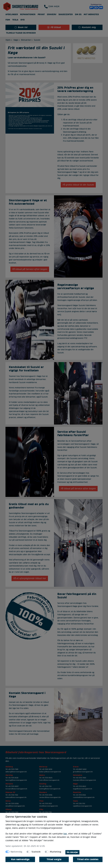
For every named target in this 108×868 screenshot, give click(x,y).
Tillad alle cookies (88, 859)
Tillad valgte (54, 859)
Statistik (36, 852)
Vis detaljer (72, 852)
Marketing (55, 852)
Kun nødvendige (20, 859)
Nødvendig (16, 852)
